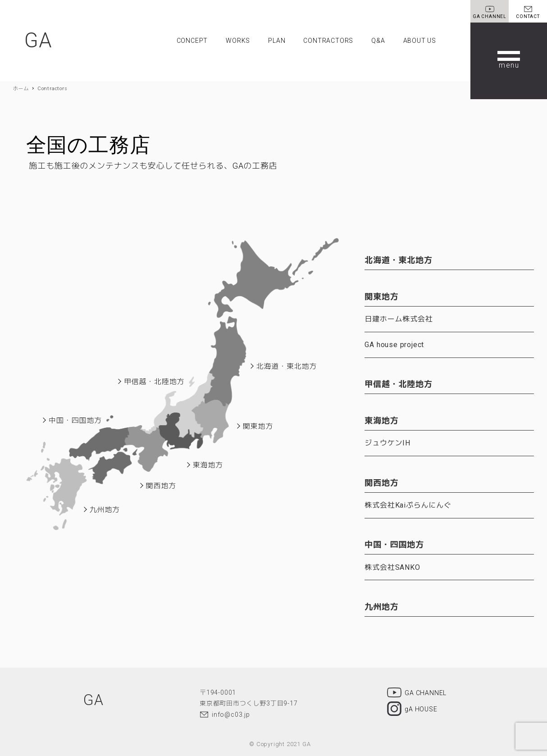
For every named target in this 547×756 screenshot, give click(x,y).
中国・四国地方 (75, 420)
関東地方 (258, 426)
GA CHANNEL (417, 689)
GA (39, 40)
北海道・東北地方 (287, 366)
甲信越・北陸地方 (154, 382)
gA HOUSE (412, 706)
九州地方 (105, 510)
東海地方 (208, 465)
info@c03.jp (231, 710)
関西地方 (161, 486)
